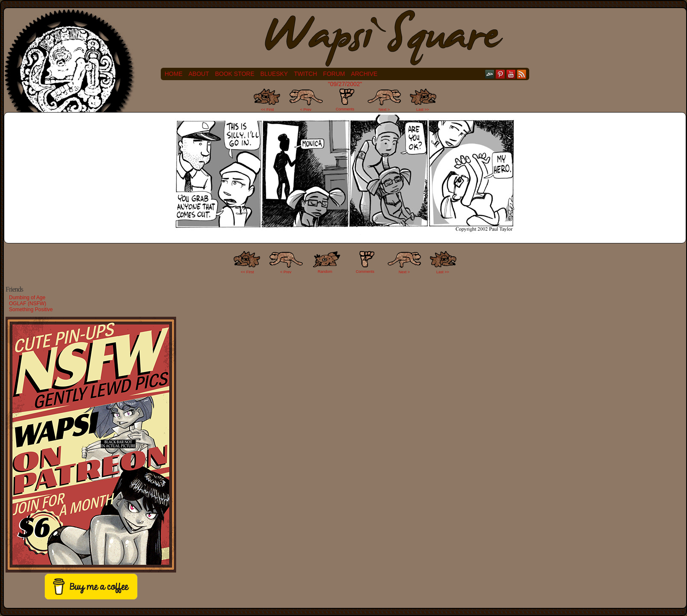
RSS (522, 74)
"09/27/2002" (345, 84)
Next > (384, 110)
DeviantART (490, 74)
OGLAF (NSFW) (28, 304)
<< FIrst (248, 272)
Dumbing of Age (27, 298)
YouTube (511, 74)
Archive (364, 74)
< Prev (306, 110)
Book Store (235, 74)
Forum (334, 74)
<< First (268, 110)
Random (325, 272)
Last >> (423, 110)
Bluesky (274, 74)
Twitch (305, 74)
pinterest (500, 74)
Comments (345, 100)
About (199, 74)
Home (174, 74)
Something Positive (31, 309)
